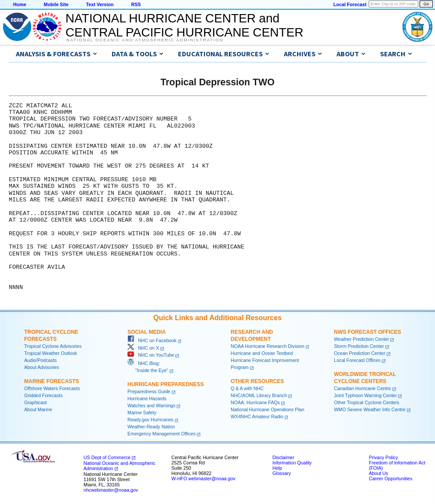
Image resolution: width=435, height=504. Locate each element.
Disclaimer (283, 457)
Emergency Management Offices (161, 434)
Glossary (282, 473)
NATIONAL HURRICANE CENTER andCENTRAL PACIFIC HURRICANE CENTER (184, 25)
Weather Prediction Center (361, 339)
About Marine (38, 409)
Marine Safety (142, 413)
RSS (136, 4)
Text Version (100, 4)
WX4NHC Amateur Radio (257, 416)
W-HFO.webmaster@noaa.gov (203, 478)
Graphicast (36, 402)
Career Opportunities (390, 478)
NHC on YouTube (151, 355)
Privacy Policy (383, 457)
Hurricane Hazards (147, 398)
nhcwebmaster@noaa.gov (111, 490)
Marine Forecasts (52, 381)
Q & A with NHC (247, 388)
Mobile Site (56, 4)
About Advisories (42, 367)
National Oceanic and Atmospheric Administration (145, 40)
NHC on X (143, 348)
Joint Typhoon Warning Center (365, 395)
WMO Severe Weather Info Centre (370, 409)
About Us (378, 473)
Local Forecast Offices (357, 360)
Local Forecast (350, 4)
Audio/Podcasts (40, 360)
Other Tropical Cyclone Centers (367, 402)
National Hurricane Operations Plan (268, 409)
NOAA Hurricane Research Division (268, 346)
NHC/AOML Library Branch (259, 395)
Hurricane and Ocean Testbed (262, 353)
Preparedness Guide (149, 391)
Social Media (147, 332)
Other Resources (257, 381)
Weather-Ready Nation (151, 427)
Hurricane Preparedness (166, 384)
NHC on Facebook (152, 340)
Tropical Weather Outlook (51, 353)
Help (277, 468)
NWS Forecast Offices (368, 332)
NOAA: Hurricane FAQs (255, 402)
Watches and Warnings (151, 405)
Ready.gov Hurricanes (150, 420)
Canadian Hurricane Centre (362, 388)
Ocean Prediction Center (360, 353)
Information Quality (292, 463)
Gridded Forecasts (43, 395)
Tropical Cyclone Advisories (53, 346)
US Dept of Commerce (107, 457)
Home (20, 4)
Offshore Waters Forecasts (52, 388)
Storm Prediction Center (359, 346)
